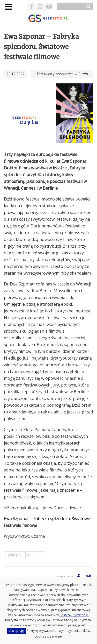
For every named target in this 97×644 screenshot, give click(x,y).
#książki (15, 554)
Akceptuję (17, 631)
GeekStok (48, 18)
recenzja (35, 554)
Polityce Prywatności (74, 615)
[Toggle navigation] (8, 7)
